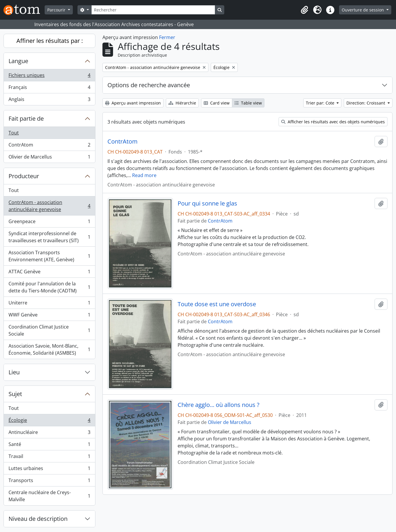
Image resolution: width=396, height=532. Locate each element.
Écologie (49, 421)
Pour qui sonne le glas (207, 203)
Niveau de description (38, 519)
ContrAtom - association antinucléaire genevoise (49, 206)
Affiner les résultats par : (50, 41)
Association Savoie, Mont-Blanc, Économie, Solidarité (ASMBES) (49, 349)
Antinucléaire (49, 433)
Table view (248, 103)
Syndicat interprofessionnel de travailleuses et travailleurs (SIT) (49, 237)
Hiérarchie (182, 103)
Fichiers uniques (49, 76)
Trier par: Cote (321, 103)
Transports (49, 482)
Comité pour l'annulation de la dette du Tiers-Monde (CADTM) (49, 287)
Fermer (167, 37)
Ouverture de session (363, 10)
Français (49, 89)
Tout (14, 133)
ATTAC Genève (49, 273)
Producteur (24, 176)
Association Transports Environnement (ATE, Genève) (49, 256)
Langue (18, 61)
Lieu (14, 372)
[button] (304, 10)
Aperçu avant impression (133, 103)
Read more (144, 175)
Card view (217, 103)
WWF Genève (49, 316)
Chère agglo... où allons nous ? (219, 405)
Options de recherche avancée (149, 85)
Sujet (15, 394)
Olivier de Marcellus (49, 158)
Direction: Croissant (366, 103)
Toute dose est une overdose (217, 304)
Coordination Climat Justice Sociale (49, 330)
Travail (49, 458)
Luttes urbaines (49, 470)
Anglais (49, 100)
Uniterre (49, 304)
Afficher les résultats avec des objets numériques (333, 122)
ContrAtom (49, 146)
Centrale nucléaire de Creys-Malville (49, 496)
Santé (49, 446)
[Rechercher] (153, 10)
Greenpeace (49, 223)
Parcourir (57, 10)
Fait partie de (26, 118)
